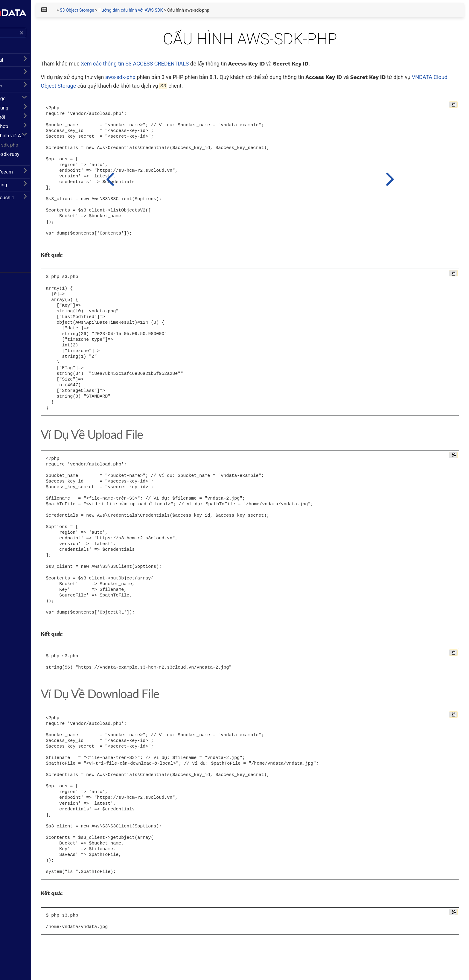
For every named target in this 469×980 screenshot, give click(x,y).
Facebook (21, 244)
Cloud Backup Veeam (31, 175)
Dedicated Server (26, 89)
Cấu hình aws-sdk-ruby (40, 157)
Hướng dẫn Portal (26, 63)
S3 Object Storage (28, 102)
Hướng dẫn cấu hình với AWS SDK (47, 139)
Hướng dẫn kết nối (31, 120)
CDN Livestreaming (28, 188)
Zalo (16, 263)
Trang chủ (21, 235)
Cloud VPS (20, 76)
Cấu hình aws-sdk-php (39, 148)
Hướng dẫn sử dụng (32, 111)
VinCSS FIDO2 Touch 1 (32, 201)
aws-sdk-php (188, 79)
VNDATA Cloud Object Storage (177, 88)
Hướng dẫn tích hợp (32, 130)
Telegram (21, 254)
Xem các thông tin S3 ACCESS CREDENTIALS (203, 66)
